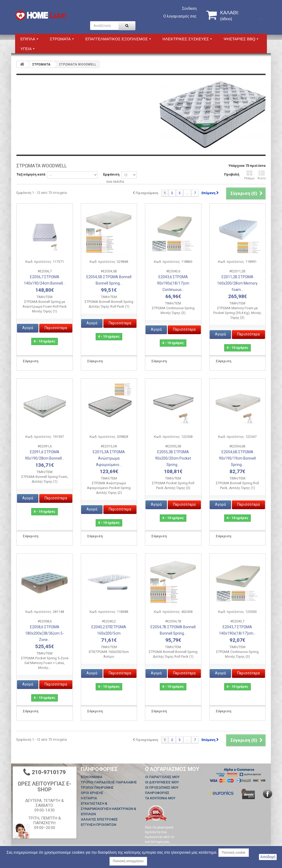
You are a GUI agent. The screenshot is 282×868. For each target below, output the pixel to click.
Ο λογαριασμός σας (180, 16)
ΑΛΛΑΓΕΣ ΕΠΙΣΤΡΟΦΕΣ (99, 819)
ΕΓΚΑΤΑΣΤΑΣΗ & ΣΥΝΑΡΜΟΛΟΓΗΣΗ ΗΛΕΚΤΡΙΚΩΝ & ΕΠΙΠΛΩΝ (109, 809)
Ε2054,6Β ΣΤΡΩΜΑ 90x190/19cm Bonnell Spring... (237, 458)
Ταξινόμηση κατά (31, 174)
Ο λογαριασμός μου (172, 769)
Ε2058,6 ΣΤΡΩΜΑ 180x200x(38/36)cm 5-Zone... (45, 633)
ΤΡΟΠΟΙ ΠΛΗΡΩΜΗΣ (97, 788)
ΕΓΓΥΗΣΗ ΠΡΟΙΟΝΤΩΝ (98, 825)
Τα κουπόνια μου (160, 798)
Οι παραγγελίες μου (162, 777)
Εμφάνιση (111, 174)
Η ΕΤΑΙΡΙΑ (89, 798)
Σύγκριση (31, 361)
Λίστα (262, 175)
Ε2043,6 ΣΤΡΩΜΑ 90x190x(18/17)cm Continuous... (173, 283)
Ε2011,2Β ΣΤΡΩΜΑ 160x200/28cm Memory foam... (237, 283)
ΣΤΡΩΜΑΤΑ (41, 64)
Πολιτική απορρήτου (128, 861)
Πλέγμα (249, 175)
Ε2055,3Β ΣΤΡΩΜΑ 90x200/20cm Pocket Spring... (173, 458)
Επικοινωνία (92, 777)
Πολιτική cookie (234, 852)
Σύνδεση (189, 8)
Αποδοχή (268, 857)
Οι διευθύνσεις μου (162, 782)
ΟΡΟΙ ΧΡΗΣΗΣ (92, 793)
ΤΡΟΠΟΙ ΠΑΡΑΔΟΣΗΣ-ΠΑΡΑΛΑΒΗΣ (109, 782)
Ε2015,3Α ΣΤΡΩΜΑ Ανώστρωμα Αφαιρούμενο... (109, 458)
